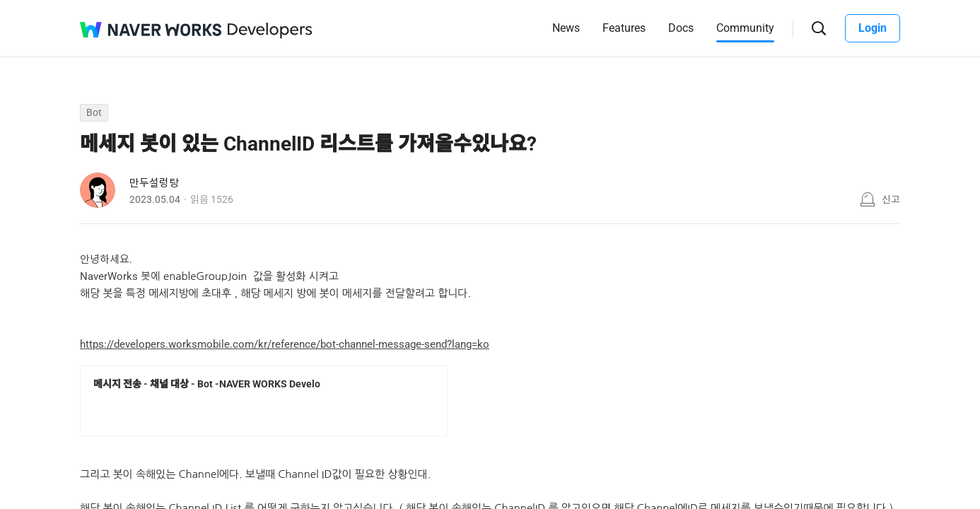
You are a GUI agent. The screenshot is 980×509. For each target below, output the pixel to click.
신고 (891, 199)
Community (745, 28)
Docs (681, 28)
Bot (94, 112)
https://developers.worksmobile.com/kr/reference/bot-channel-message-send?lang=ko (285, 344)
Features (624, 28)
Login (873, 28)
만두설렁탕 (154, 183)
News (566, 28)
